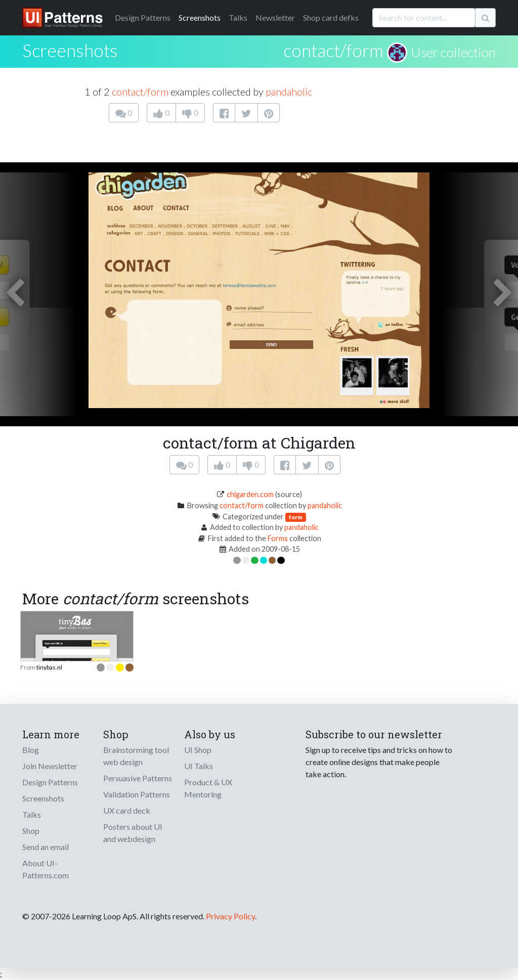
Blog (31, 750)
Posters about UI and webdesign (133, 833)
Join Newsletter (50, 766)
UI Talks (199, 766)
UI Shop (198, 750)
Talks (238, 17)
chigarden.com (250, 494)
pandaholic (289, 92)
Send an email (46, 847)
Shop (31, 831)
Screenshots (200, 17)
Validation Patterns (137, 794)
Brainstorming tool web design (136, 756)
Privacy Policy (230, 916)
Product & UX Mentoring (208, 788)
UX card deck (127, 810)
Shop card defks (331, 17)
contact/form (333, 50)
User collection (453, 52)
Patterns (143, 17)
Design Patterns (50, 782)
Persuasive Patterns (138, 778)
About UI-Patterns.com (46, 869)
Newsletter (275, 17)
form (296, 517)
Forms (278, 538)
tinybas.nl (49, 667)
